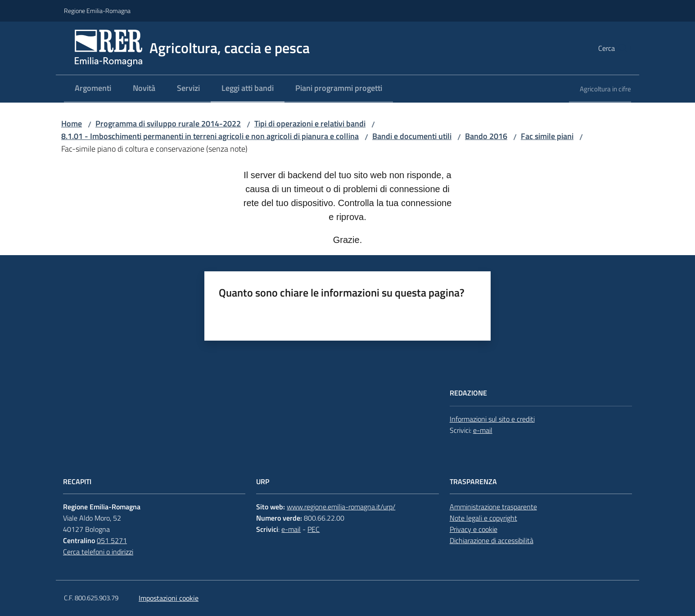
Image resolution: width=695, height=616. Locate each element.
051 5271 (112, 540)
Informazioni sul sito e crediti (492, 419)
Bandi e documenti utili (412, 136)
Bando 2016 (486, 136)
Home (72, 124)
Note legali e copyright (483, 518)
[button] (620, 48)
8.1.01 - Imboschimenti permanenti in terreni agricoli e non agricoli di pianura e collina (210, 136)
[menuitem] (93, 89)
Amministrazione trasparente (493, 507)
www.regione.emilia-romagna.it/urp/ (341, 507)
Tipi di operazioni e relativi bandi (310, 124)
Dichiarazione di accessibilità (492, 540)
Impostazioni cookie (169, 598)
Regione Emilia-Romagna (97, 11)
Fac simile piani (547, 136)
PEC (314, 529)
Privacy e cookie (474, 529)
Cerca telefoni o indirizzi (98, 552)
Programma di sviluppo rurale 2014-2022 (168, 124)
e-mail (483, 430)
